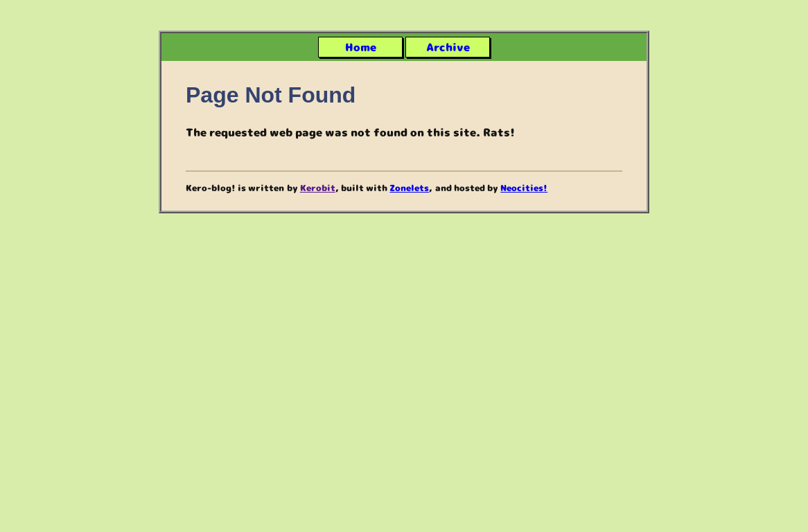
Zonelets (409, 188)
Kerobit (318, 188)
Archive (448, 47)
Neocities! (524, 188)
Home (361, 47)
